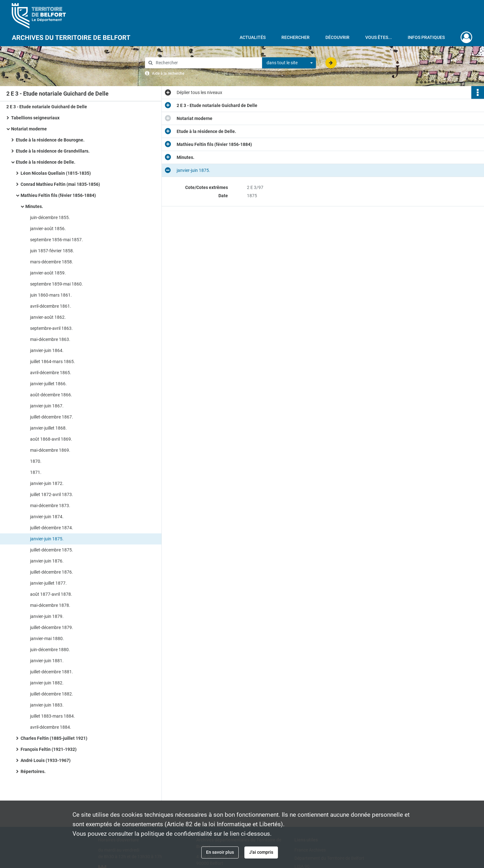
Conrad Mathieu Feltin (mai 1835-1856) (60, 184)
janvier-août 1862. (48, 317)
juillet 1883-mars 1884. (53, 716)
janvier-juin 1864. (47, 350)
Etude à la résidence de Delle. (46, 162)
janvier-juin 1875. (47, 539)
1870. (36, 461)
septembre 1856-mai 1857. (57, 240)
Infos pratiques (426, 37)
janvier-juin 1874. (47, 517)
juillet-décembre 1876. (52, 572)
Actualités (253, 37)
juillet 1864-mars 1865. (53, 362)
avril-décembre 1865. (51, 373)
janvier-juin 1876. (47, 561)
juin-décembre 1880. (50, 650)
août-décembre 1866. (51, 395)
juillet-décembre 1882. (52, 694)
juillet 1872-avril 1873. (52, 494)
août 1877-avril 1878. (51, 594)
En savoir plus (220, 852)
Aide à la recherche (168, 73)
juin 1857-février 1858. (52, 251)
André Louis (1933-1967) (46, 760)
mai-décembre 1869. (50, 450)
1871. (36, 472)
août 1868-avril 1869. (51, 439)
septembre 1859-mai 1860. (57, 284)
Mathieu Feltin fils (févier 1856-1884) (58, 195)
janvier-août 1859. (48, 273)
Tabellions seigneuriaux (35, 118)
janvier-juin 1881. (47, 661)
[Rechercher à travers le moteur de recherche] (207, 63)
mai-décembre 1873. (50, 506)
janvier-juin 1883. (47, 705)
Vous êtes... (379, 37)
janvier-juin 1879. (47, 616)
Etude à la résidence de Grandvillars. (53, 151)
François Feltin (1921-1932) (49, 749)
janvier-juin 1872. (47, 483)
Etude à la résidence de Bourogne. (50, 140)
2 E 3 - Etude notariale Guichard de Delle (47, 107)
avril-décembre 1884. (51, 727)
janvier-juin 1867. (47, 406)
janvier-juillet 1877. (48, 583)
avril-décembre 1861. (51, 306)
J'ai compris (261, 852)
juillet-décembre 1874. (52, 528)
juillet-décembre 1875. (52, 550)
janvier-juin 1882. (47, 683)
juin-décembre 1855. (50, 217)
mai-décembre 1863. (50, 339)
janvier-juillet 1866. (48, 384)
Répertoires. (33, 771)
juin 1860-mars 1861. (51, 295)
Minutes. (34, 206)
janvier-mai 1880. (47, 638)
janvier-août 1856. (48, 229)
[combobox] (289, 63)
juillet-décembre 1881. (52, 672)
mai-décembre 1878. (50, 605)
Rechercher (295, 37)
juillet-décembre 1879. (52, 627)
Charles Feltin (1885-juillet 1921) (54, 738)
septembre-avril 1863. (51, 328)
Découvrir (337, 37)
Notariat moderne (29, 129)
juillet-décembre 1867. (52, 417)
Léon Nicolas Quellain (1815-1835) (56, 173)
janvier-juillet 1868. (48, 428)
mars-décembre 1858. (52, 262)
